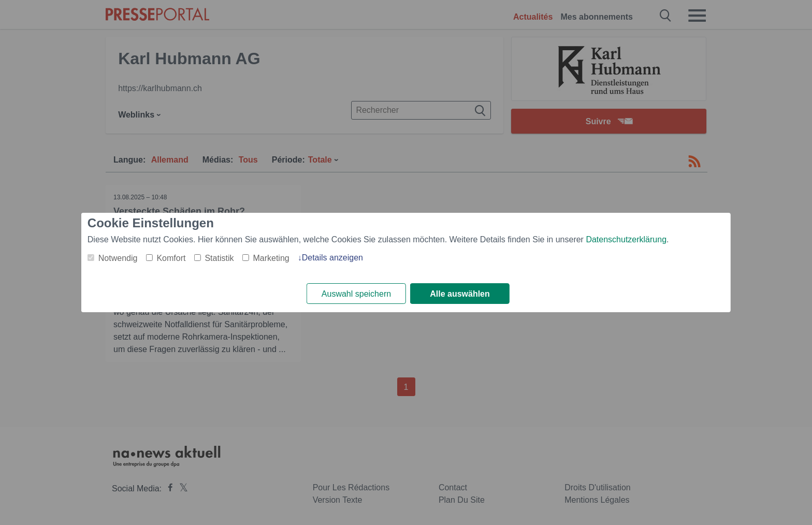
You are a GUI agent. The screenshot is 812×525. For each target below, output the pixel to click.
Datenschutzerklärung (626, 239)
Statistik (219, 258)
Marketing (271, 258)
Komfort (171, 258)
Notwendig (118, 258)
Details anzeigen (332, 258)
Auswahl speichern (356, 294)
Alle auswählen (460, 294)
